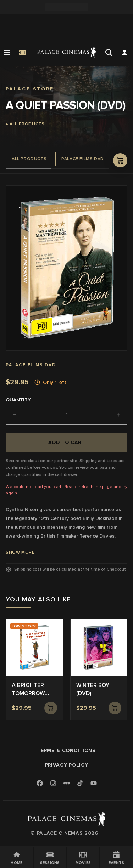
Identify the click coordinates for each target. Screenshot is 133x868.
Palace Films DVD (83, 159)
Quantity (18, 400)
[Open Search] (109, 53)
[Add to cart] (51, 708)
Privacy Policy (67, 765)
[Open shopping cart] (120, 160)
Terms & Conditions (66, 750)
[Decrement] (15, 415)
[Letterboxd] (67, 783)
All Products (29, 159)
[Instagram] (53, 784)
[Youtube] (94, 784)
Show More (20, 552)
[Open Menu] (7, 53)
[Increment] (118, 415)
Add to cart (66, 442)
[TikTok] (80, 783)
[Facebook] (40, 784)
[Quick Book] (23, 53)
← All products (25, 124)
